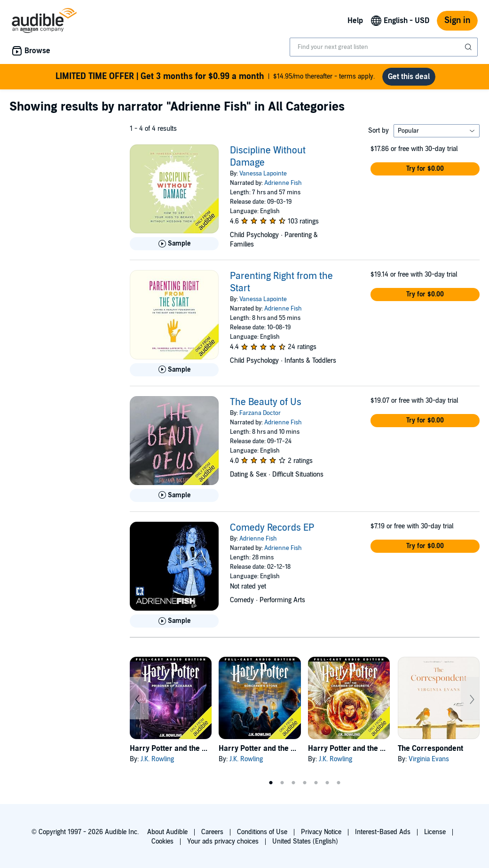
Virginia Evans (429, 759)
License (435, 832)
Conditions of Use (262, 832)
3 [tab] (293, 783)
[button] (425, 169)
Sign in (457, 20)
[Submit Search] (469, 47)
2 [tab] (282, 783)
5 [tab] (316, 783)
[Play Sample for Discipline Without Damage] (174, 244)
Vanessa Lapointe (263, 174)
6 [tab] (327, 783)
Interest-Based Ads (383, 832)
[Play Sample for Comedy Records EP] (174, 621)
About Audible (167, 832)
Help (355, 21)
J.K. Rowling (157, 759)
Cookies (162, 841)
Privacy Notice (321, 832)
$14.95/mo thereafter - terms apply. (215, 77)
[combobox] (384, 47)
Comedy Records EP (272, 528)
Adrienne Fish (283, 183)
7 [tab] (339, 783)
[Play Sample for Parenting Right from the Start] (174, 370)
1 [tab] (271, 783)
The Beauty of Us (266, 402)
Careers (212, 832)
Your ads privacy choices (223, 841)
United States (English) (305, 841)
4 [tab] (305, 783)
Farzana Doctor (260, 413)
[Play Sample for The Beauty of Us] (174, 495)
